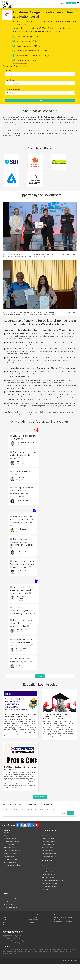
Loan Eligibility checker (11, 908)
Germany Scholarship (48, 839)
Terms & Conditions (34, 915)
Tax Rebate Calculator (10, 905)
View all (40, 676)
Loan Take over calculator (11, 902)
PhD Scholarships (9, 856)
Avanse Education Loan (48, 872)
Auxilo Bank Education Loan (50, 884)
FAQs (5, 925)
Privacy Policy (33, 917)
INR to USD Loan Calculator (12, 899)
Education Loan (46, 863)
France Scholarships (48, 851)
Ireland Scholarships (48, 848)
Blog (4, 920)
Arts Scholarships (9, 833)
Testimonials (7, 922)
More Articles (40, 797)
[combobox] (40, 93)
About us (6, 917)
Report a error (58, 924)
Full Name (9, 71)
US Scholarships (46, 833)
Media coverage (33, 920)
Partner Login (58, 915)
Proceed (40, 100)
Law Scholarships (9, 845)
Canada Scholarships (48, 845)
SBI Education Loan (47, 866)
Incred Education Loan (48, 878)
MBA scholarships (9, 848)
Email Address (10, 80)
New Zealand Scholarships (49, 853)
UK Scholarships (46, 836)
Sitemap (31, 922)
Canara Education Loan (48, 875)
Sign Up (63, 813)
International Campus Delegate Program (63, 918)
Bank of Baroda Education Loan (51, 869)
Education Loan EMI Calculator (13, 896)
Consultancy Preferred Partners (64, 922)
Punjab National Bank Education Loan (52, 881)
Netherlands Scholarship (49, 856)
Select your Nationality (13, 89)
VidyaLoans (45, 889)
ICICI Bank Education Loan (49, 886)
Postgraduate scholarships (12, 865)
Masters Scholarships (11, 853)
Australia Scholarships (48, 842)
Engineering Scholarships (12, 842)
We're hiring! (7, 915)
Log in (63, 3)
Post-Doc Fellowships (10, 859)
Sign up (71, 3)
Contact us (6, 927)
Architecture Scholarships (12, 836)
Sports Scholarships (10, 839)
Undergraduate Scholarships (12, 851)
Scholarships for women (11, 862)
